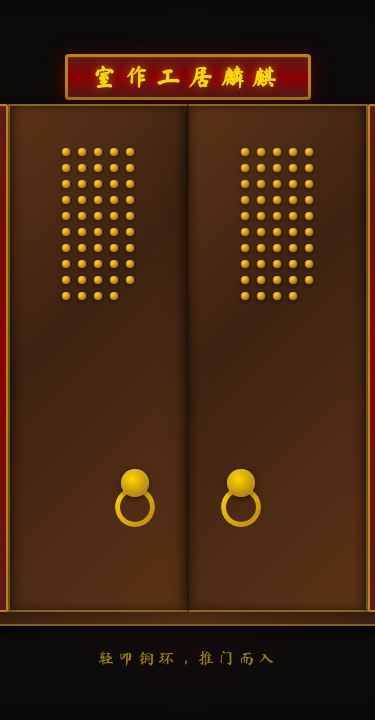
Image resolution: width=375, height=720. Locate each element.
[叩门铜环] (135, 498)
